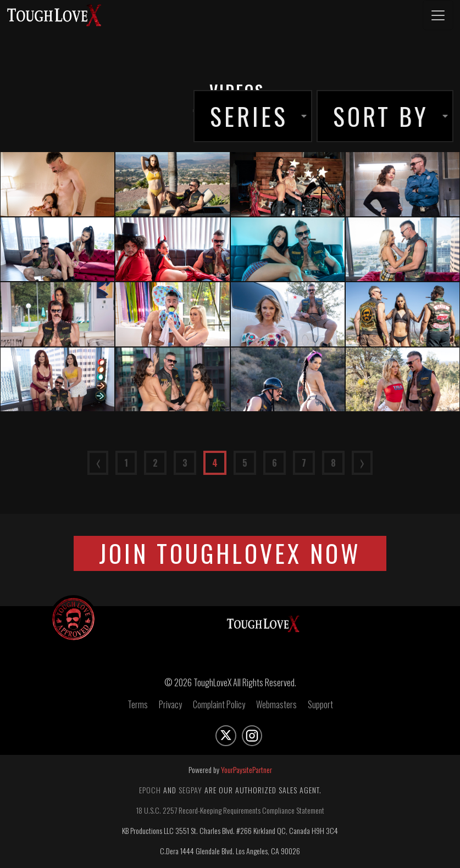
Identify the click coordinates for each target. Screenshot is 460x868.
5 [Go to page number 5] (245, 463)
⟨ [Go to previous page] (98, 463)
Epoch (150, 793)
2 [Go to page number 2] (155, 463)
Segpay (190, 793)
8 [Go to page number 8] (333, 463)
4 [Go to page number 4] (215, 463)
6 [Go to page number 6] (275, 463)
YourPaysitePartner (246, 772)
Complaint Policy (219, 707)
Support (320, 707)
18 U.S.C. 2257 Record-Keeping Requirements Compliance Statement (230, 813)
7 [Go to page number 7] (304, 463)
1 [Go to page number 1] (126, 463)
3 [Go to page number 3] (185, 463)
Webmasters (276, 707)
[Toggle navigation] (438, 15)
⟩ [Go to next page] (362, 463)
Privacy (170, 707)
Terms (138, 707)
